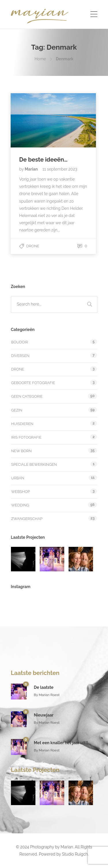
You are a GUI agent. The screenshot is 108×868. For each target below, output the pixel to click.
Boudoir (20, 342)
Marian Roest (49, 695)
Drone (33, 246)
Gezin (17, 410)
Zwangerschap (27, 519)
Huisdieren (22, 424)
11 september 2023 (60, 169)
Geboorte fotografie (33, 383)
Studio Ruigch (75, 854)
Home (40, 59)
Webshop (21, 492)
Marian (32, 169)
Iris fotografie (26, 437)
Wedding (20, 505)
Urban (18, 478)
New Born (21, 451)
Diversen (20, 356)
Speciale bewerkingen (34, 464)
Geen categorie (27, 396)
